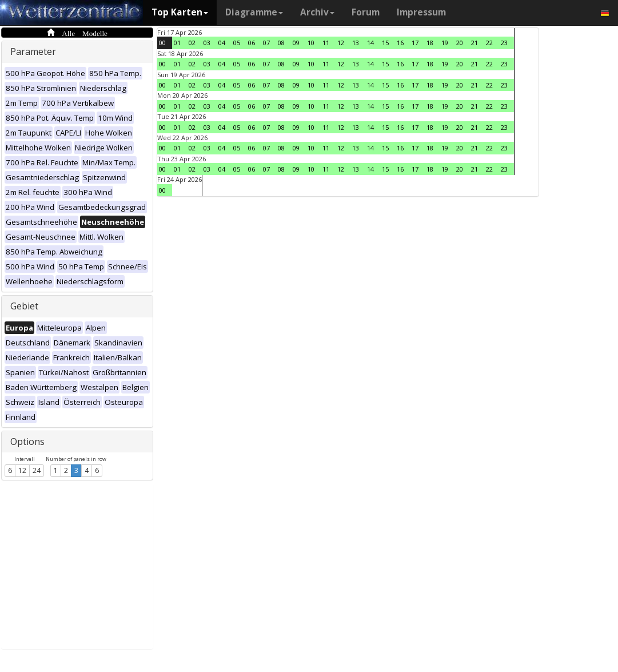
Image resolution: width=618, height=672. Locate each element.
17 (415, 43)
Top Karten (180, 12)
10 (311, 43)
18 (430, 43)
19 (445, 43)
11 (326, 43)
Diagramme (254, 12)
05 (237, 43)
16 (400, 43)
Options (27, 442)
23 (504, 43)
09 (296, 43)
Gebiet (24, 306)
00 (162, 43)
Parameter (33, 51)
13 (356, 43)
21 (475, 43)
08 (281, 43)
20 (460, 43)
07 (266, 43)
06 (252, 43)
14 (370, 43)
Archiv (317, 12)
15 (385, 43)
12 (22, 470)
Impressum (421, 12)
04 (222, 43)
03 (207, 43)
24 (37, 470)
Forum (366, 12)
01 (177, 43)
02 (192, 43)
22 (489, 43)
